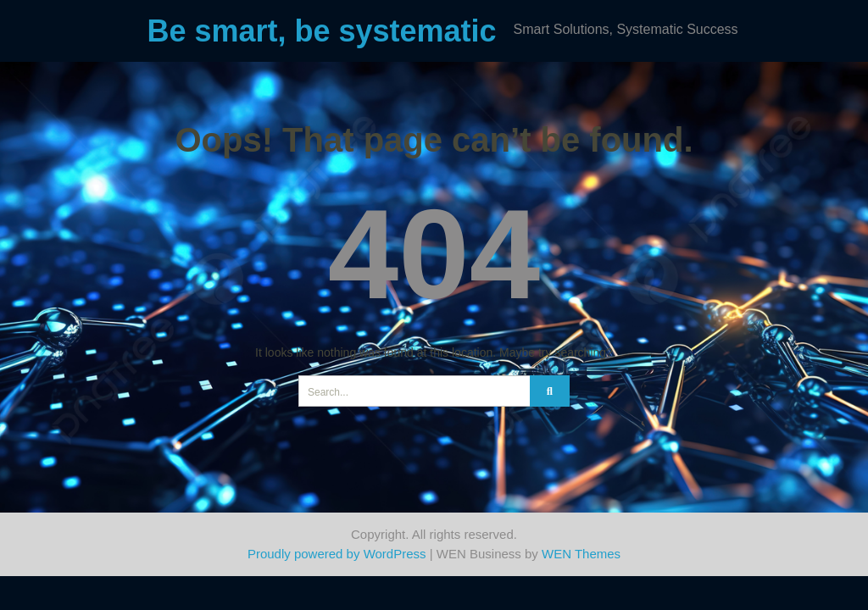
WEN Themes (581, 554)
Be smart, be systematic (321, 31)
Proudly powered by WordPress (337, 554)
